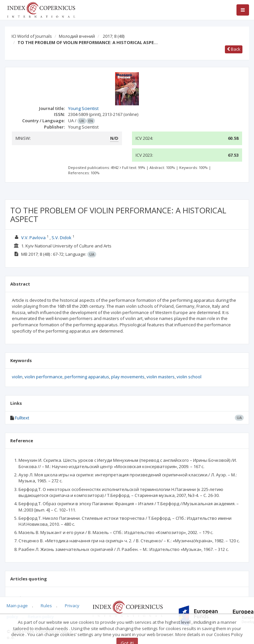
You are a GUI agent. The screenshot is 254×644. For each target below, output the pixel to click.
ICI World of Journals (32, 36)
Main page (17, 606)
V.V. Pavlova (33, 238)
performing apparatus (87, 377)
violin (17, 377)
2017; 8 (114, 36)
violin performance (43, 377)
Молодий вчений (77, 36)
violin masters (161, 377)
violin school (189, 377)
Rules (46, 606)
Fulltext (22, 418)
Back (234, 49)
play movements (128, 377)
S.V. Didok (62, 238)
